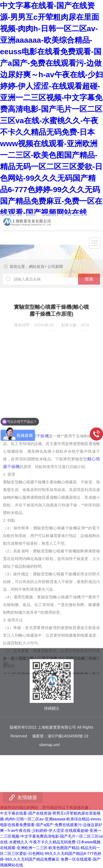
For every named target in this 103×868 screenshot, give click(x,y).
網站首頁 (37, 261)
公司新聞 (55, 261)
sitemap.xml (49, 724)
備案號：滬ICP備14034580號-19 (60, 715)
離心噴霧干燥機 (34, 492)
